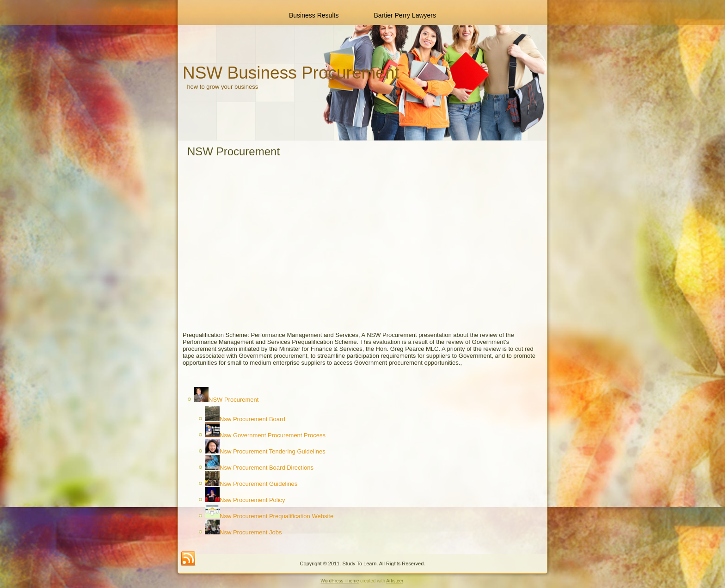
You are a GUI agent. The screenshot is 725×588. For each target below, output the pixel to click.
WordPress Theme (340, 581)
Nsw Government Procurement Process (273, 435)
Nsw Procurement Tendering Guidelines (273, 451)
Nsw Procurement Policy (252, 500)
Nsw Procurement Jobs (251, 532)
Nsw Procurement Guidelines (258, 484)
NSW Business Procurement (291, 73)
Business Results (314, 15)
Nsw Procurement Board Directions (267, 468)
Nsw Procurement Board (252, 419)
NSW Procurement (233, 400)
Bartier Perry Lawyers (405, 15)
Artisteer (395, 581)
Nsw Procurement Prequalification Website (276, 516)
